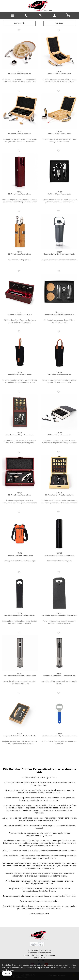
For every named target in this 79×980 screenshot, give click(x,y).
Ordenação (20, 23)
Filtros (59, 23)
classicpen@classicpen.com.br (39, 953)
